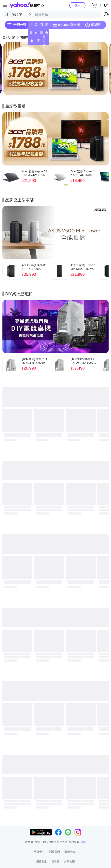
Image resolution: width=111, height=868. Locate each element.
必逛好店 (36, 34)
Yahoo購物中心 (27, 5)
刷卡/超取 (32, 42)
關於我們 (54, 852)
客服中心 (39, 852)
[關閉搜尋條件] (30, 14)
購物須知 (70, 852)
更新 (83, 842)
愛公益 (38, 42)
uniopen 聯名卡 (66, 25)
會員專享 (47, 34)
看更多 (46, 41)
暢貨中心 (47, 26)
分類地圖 (69, 861)
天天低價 (31, 34)
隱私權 (56, 861)
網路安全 (42, 861)
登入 (77, 5)
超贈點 (93, 25)
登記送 (36, 26)
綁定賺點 (31, 26)
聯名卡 (41, 34)
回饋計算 (41, 26)
